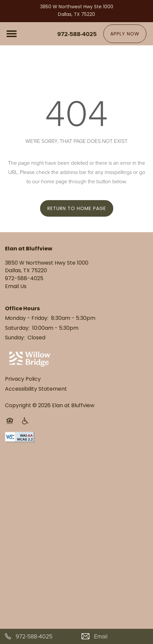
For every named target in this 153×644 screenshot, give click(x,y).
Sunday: (15, 338)
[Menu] (12, 34)
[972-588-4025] (38, 636)
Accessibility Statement (36, 389)
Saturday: (17, 328)
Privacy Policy (23, 379)
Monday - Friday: (27, 319)
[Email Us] (115, 636)
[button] (125, 34)
